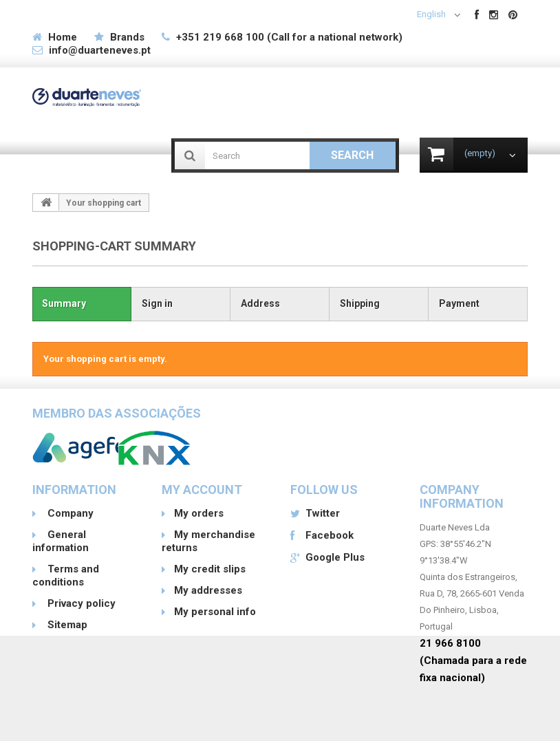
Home (63, 37)
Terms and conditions (66, 576)
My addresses (208, 590)
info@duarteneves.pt (100, 50)
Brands (127, 37)
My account (202, 490)
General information (61, 541)
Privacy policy (80, 603)
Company (69, 513)
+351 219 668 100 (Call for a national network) (289, 37)
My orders (199, 513)
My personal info (215, 612)
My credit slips (210, 569)
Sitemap (66, 625)
